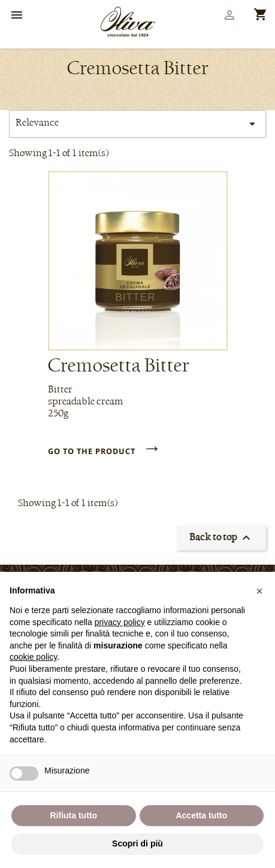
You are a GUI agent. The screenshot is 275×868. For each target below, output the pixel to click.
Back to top (221, 538)
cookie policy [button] (33, 657)
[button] (259, 591)
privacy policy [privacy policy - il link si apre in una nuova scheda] (120, 622)
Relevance (137, 124)
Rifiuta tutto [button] (73, 815)
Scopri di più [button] (137, 843)
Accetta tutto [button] (201, 815)
